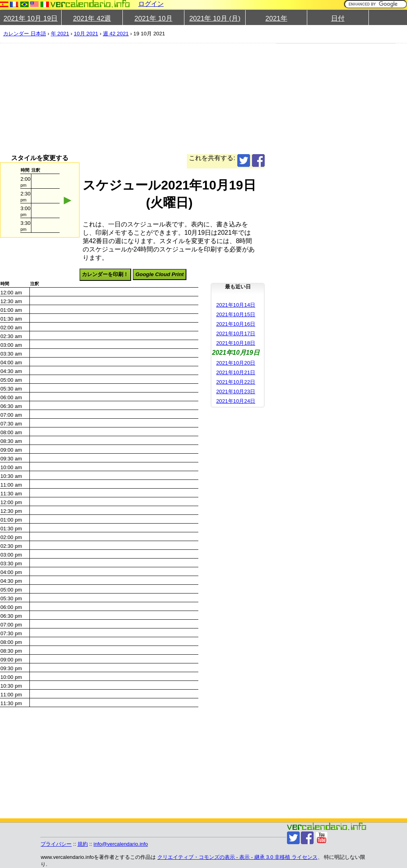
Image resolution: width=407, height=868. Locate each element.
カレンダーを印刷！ (105, 274)
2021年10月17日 (236, 333)
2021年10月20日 (236, 363)
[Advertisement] (200, 99)
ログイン (151, 4)
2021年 (276, 18)
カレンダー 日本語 (25, 34)
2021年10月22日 (236, 382)
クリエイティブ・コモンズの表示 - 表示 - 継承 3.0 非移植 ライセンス (237, 857)
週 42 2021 (116, 34)
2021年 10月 (153, 18)
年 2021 (60, 34)
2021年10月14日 (236, 305)
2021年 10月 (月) (215, 18)
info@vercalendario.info (121, 844)
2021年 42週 (92, 18)
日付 (338, 18)
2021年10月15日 (236, 314)
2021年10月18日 (236, 343)
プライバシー (56, 844)
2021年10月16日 (236, 324)
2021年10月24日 (236, 401)
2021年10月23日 (236, 391)
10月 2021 (86, 34)
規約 (83, 844)
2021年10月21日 (236, 372)
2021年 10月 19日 (31, 18)
